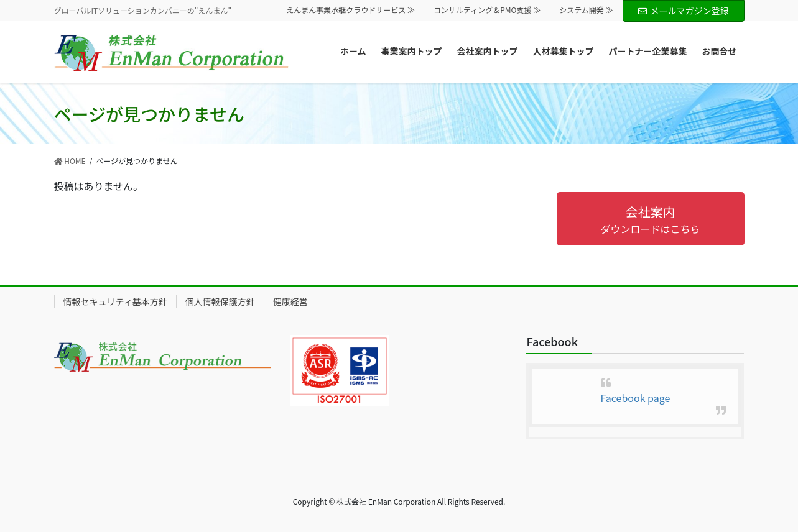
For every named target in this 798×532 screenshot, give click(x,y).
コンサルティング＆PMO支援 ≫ (487, 10)
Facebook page (636, 398)
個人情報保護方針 (220, 301)
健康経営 (290, 301)
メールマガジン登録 (684, 11)
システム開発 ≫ (586, 10)
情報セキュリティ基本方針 (115, 301)
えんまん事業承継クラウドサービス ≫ (350, 10)
